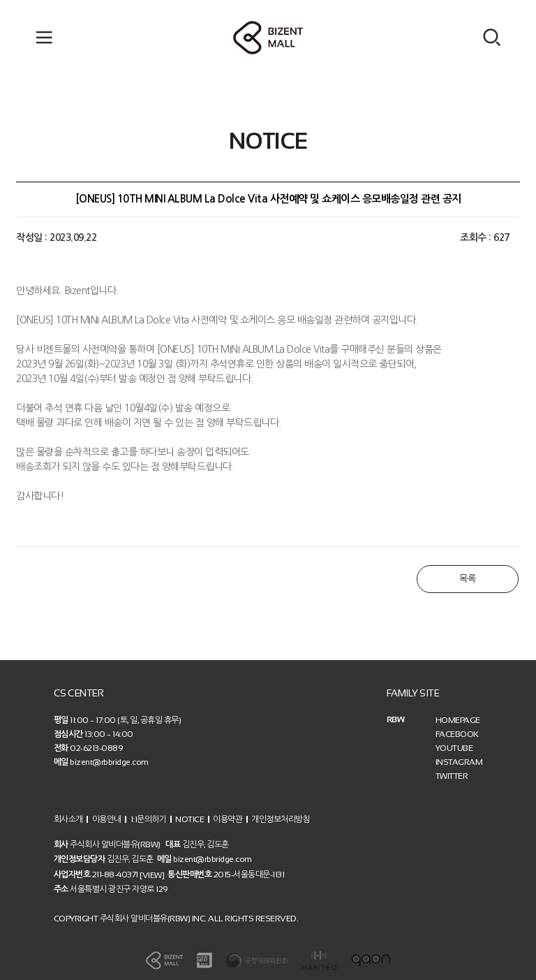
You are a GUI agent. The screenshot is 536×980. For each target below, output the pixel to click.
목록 (467, 579)
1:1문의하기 (149, 819)
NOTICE (189, 819)
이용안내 (107, 819)
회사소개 (68, 819)
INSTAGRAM (459, 762)
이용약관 (228, 819)
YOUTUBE (454, 748)
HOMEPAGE (458, 720)
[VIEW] (152, 875)
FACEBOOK (457, 734)
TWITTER (452, 776)
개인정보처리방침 (281, 819)
